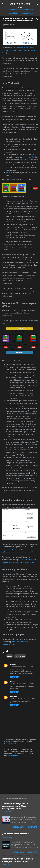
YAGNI (8, 172)
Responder (15, 677)
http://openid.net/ (15, 755)
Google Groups (11, 743)
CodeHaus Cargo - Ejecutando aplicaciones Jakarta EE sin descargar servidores (15, 806)
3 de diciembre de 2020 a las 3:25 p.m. (22, 683)
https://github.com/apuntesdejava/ (20, 13)
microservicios (20, 656)
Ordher (13, 664)
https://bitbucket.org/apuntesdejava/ (20, 10)
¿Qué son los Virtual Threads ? (15, 833)
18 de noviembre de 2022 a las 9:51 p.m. (23, 698)
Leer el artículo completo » (26, 827)
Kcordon (13, 696)
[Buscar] (37, 4)
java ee (9, 656)
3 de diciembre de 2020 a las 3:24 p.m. (22, 666)
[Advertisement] (20, 775)
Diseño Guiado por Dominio (22, 165)
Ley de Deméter (29, 157)
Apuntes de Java (20, 4)
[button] (37, 19)
